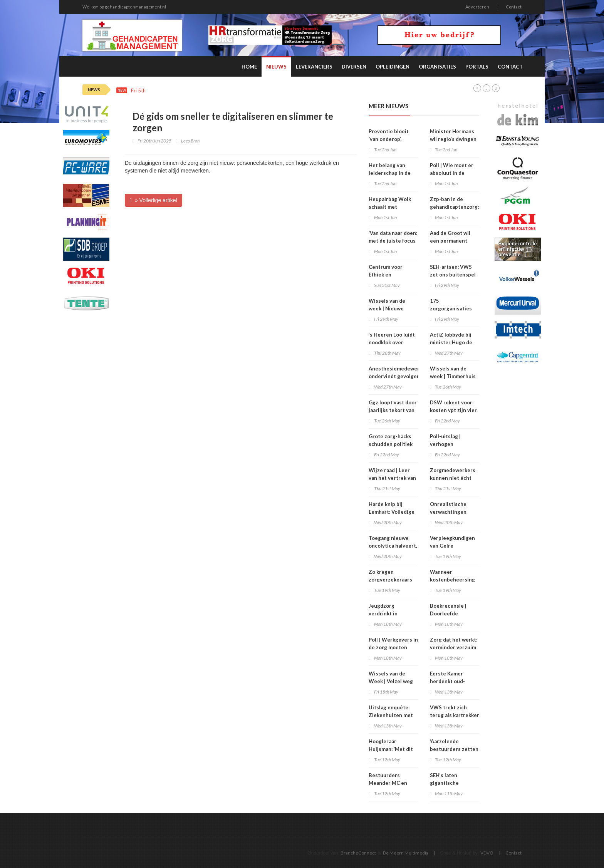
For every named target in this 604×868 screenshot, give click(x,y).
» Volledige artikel (154, 200)
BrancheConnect (358, 853)
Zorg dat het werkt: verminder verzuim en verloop (454, 647)
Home (249, 67)
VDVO (487, 853)
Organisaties (437, 67)
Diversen (354, 67)
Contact (514, 7)
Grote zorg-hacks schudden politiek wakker (391, 444)
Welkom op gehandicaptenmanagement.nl (124, 7)
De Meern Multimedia (406, 853)
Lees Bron (190, 141)
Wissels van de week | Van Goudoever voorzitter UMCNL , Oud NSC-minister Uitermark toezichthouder (288, 91)
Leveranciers (314, 67)
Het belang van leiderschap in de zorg (390, 173)
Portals (477, 67)
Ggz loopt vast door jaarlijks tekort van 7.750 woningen (393, 410)
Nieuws (276, 67)
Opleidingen (393, 67)
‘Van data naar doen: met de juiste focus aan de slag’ (393, 241)
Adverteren (477, 7)
